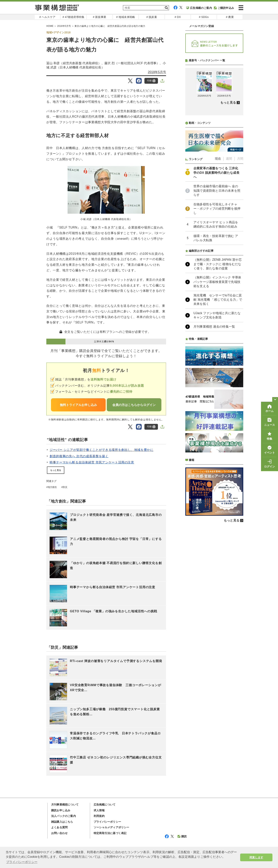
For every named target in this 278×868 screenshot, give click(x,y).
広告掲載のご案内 (199, 8)
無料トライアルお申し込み (78, 405)
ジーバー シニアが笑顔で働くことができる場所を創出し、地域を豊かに (102, 450)
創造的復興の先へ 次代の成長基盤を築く (79, 456)
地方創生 (52, 487)
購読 (182, 836)
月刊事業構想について (65, 805)
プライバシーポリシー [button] (22, 862)
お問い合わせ (59, 833)
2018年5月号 (157, 72)
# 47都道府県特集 (73, 17)
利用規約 (99, 816)
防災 (65, 487)
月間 (240, 159)
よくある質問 (59, 827)
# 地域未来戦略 (126, 17)
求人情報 (99, 810)
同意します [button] (256, 857)
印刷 (151, 81)
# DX (178, 17)
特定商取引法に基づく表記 (110, 833)
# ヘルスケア (47, 17)
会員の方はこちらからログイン (134, 405)
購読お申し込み (61, 810)
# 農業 (230, 17)
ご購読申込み (224, 8)
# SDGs (204, 17)
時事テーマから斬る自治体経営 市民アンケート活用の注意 (92, 462)
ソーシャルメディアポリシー (111, 827)
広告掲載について (105, 805)
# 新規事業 (100, 17)
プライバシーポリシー (107, 822)
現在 (218, 159)
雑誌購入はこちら (62, 822)
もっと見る (56, 470)
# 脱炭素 (152, 17)
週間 (229, 159)
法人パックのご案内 (64, 816)
